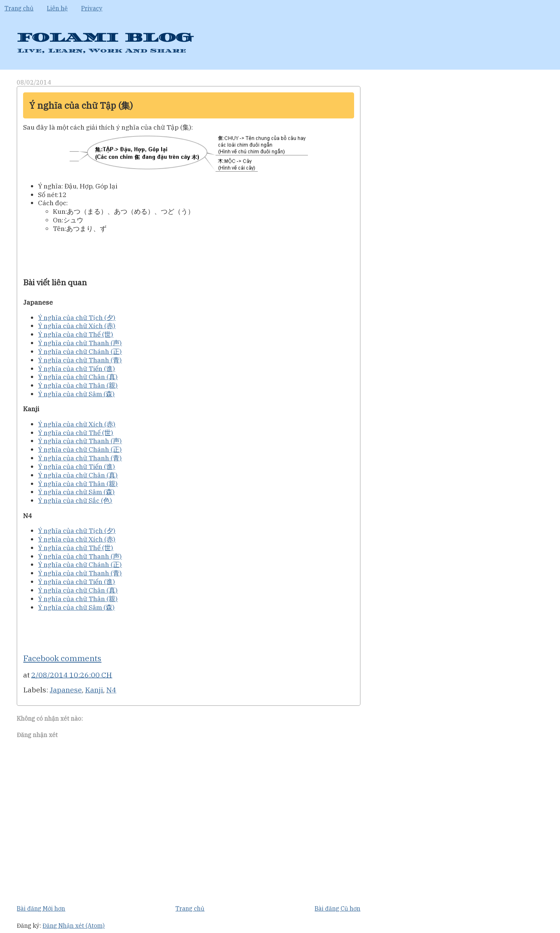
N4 (111, 690)
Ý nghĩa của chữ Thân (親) (78, 385)
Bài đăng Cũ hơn (338, 908)
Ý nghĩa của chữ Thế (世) (76, 334)
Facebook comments (62, 658)
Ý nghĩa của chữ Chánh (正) (80, 351)
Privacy (92, 8)
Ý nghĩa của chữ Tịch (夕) (77, 318)
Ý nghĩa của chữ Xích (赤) (77, 326)
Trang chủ (19, 8)
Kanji (94, 690)
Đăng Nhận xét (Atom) (74, 926)
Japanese (66, 690)
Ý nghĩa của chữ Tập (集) (81, 105)
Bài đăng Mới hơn (41, 908)
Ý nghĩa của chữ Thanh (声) (80, 343)
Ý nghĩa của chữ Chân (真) (78, 377)
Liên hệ (57, 8)
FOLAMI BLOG (105, 38)
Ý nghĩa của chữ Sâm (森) (76, 394)
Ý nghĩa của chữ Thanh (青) (80, 360)
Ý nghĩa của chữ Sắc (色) (75, 500)
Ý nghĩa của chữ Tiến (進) (77, 369)
